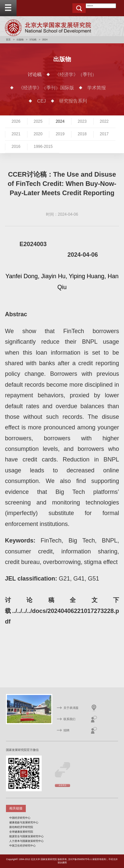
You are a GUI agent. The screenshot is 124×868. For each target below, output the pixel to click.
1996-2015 (43, 147)
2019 (60, 134)
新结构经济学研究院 (21, 827)
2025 (38, 121)
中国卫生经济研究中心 (22, 846)
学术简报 (97, 88)
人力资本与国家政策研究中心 (26, 841)
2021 (16, 134)
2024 (60, 121)
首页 (8, 40)
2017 (104, 134)
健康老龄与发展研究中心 (24, 822)
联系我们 (69, 719)
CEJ (41, 101)
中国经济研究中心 (20, 818)
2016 (16, 147)
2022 (104, 121)
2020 (38, 134)
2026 (16, 121)
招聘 (66, 730)
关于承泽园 (71, 708)
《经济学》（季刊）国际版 (46, 88)
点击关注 (62, 785)
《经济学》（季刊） (76, 74)
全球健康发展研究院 (21, 832)
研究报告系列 (73, 101)
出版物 (20, 40)
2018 (82, 134)
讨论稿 (33, 40)
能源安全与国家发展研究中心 (26, 836)
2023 (82, 121)
